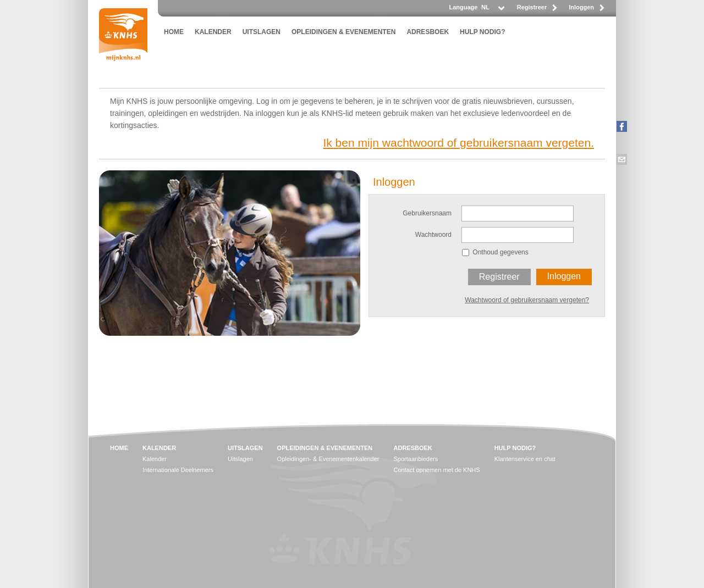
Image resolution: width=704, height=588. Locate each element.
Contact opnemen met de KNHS (437, 470)
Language (463, 7)
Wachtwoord (433, 235)
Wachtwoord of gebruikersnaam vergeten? (527, 300)
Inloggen (581, 7)
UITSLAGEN (262, 32)
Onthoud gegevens (500, 252)
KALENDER (213, 32)
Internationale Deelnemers (178, 470)
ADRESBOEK (428, 32)
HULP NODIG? (482, 32)
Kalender (155, 459)
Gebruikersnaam (427, 213)
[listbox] (492, 10)
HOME (174, 32)
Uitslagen (240, 459)
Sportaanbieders (416, 459)
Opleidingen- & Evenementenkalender (328, 459)
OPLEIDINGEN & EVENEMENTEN (343, 32)
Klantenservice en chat (525, 459)
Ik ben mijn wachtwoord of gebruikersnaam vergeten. (458, 143)
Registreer (532, 7)
